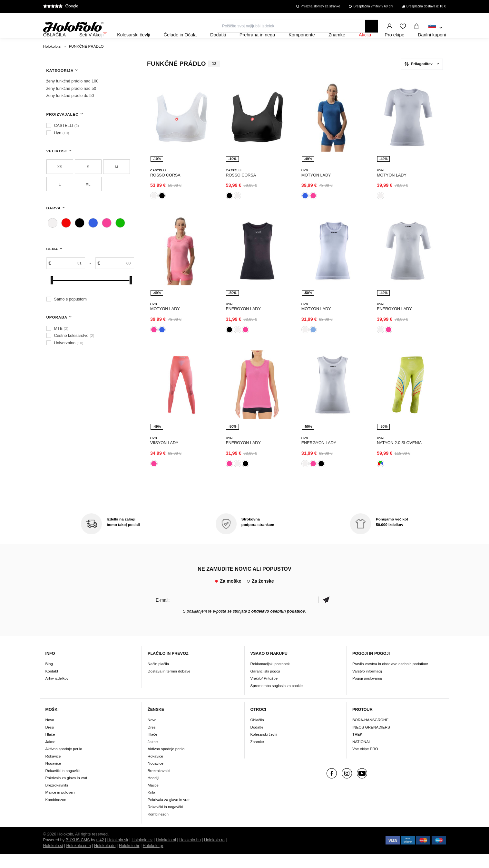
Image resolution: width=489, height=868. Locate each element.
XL (88, 201)
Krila (151, 806)
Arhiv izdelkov (57, 692)
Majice (153, 799)
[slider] (52, 298)
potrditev (326, 614)
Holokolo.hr (129, 860)
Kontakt (52, 685)
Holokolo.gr (153, 860)
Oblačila (257, 734)
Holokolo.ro (214, 854)
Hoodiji (153, 792)
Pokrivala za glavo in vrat (66, 792)
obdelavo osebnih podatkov (278, 625)
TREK (357, 748)
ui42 (100, 854)
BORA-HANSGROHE (370, 734)
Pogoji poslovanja (367, 692)
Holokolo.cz (142, 854)
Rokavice (53, 770)
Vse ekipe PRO (365, 763)
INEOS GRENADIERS (371, 741)
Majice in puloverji (60, 806)
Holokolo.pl (166, 854)
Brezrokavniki (57, 799)
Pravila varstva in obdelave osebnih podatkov (390, 678)
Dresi (50, 741)
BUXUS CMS (78, 854)
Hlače (50, 748)
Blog (49, 678)
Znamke (257, 756)
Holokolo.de (105, 860)
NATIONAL (362, 756)
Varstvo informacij (367, 685)
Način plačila (158, 678)
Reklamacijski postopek (270, 678)
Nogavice (53, 777)
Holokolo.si (53, 860)
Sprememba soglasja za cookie (277, 699)
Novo (50, 734)
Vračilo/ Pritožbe (264, 692)
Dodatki (257, 741)
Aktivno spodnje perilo (64, 763)
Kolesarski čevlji (264, 748)
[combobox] (435, 28)
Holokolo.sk (118, 854)
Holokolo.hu (190, 854)
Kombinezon (56, 814)
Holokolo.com (78, 860)
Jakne (50, 756)
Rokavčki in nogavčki (63, 785)
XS (60, 184)
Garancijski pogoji (265, 685)
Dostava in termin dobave (169, 685)
